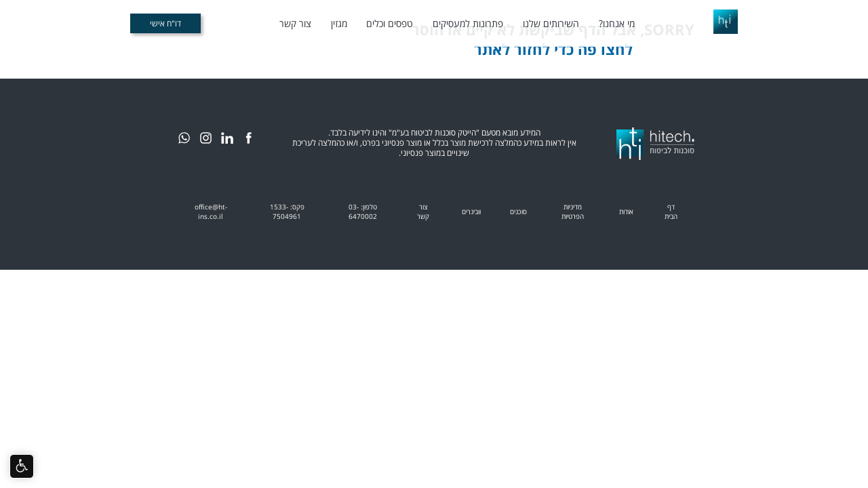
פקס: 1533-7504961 (287, 211)
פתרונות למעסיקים (468, 23)
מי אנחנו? (617, 23)
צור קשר (295, 23)
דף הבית (671, 211)
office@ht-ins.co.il (211, 211)
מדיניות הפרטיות (573, 211)
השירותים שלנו (551, 23)
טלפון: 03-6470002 (363, 211)
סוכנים (518, 211)
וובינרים (471, 211)
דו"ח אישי (165, 23)
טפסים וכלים (390, 23)
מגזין (339, 23)
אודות (626, 211)
